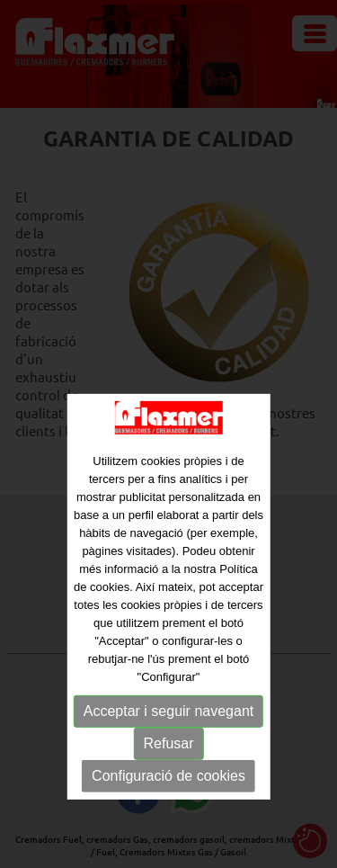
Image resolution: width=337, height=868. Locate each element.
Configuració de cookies (168, 796)
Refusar (168, 763)
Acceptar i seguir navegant (168, 731)
